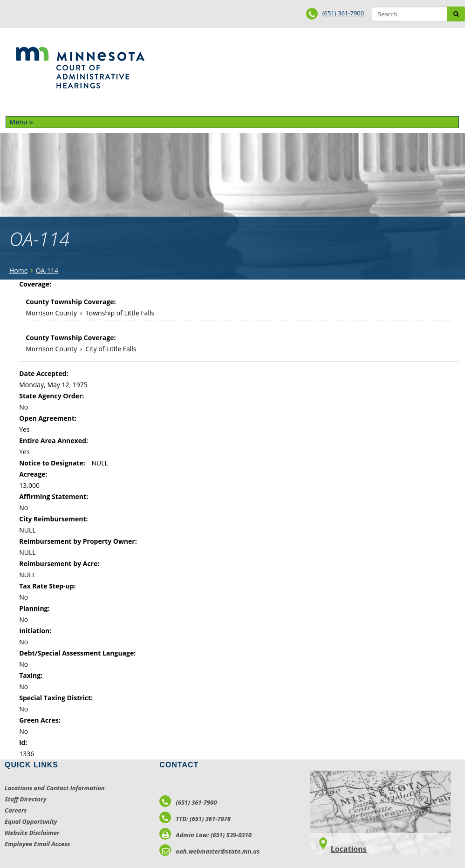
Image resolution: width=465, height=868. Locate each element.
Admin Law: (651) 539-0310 (205, 835)
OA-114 (47, 270)
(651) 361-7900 (343, 13)
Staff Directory (25, 799)
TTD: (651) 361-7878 (195, 819)
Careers (16, 810)
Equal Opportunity (31, 821)
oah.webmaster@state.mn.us (209, 851)
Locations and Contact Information (55, 788)
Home (19, 270)
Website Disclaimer (32, 833)
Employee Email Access (38, 844)
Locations (349, 849)
